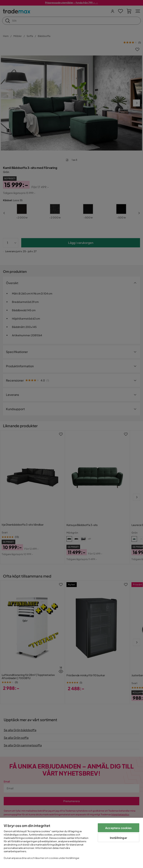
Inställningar (119, 838)
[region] (71, 843)
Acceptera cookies (119, 828)
